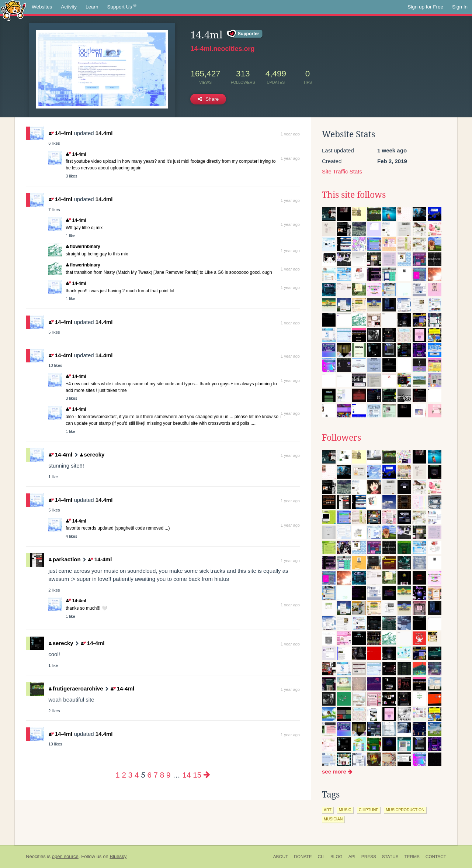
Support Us (122, 7)
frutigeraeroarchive (76, 688)
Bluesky (118, 856)
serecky (92, 454)
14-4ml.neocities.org (222, 49)
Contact (436, 857)
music (345, 810)
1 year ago (290, 134)
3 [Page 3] (130, 775)
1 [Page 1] (117, 775)
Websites (42, 7)
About (281, 857)
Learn (92, 7)
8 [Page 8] (162, 775)
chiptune (369, 810)
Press (369, 857)
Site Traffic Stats (342, 171)
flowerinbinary (83, 247)
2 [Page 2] (124, 775)
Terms (412, 857)
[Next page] (207, 775)
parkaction (65, 559)
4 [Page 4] (137, 775)
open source (65, 856)
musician (333, 819)
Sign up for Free (425, 7)
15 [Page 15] (197, 775)
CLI (321, 857)
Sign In (460, 7)
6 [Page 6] (149, 775)
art (328, 810)
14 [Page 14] (187, 775)
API (352, 857)
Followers (341, 438)
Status (390, 857)
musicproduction (405, 810)
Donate (303, 857)
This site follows (354, 195)
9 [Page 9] (168, 775)
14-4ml (60, 133)
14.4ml (104, 133)
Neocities (36, 856)
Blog (336, 857)
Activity (69, 7)
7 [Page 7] (156, 775)
